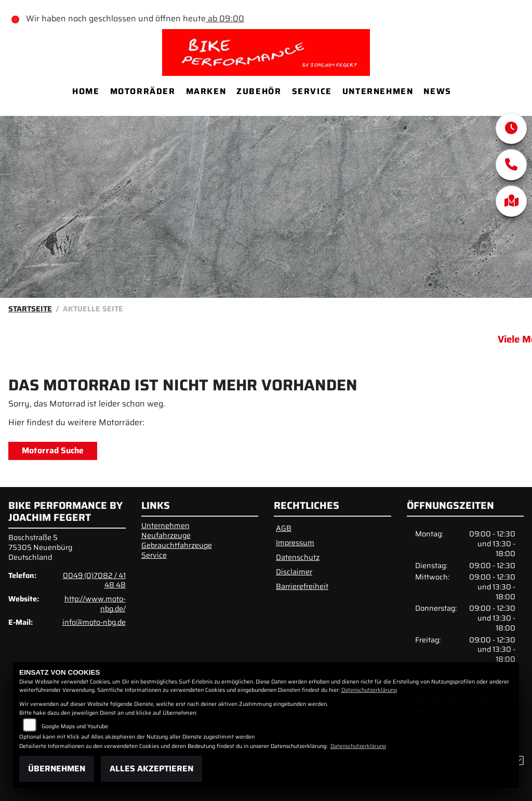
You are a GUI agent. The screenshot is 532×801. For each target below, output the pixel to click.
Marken (206, 91)
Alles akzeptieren (151, 769)
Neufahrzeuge (166, 535)
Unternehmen (378, 91)
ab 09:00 (225, 18)
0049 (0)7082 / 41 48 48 (94, 580)
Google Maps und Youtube (75, 726)
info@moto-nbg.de (94, 622)
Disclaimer (294, 572)
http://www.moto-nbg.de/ (95, 604)
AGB (284, 528)
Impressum (295, 543)
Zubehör (259, 91)
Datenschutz (298, 557)
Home (86, 91)
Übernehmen (57, 769)
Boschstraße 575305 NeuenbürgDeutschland (40, 547)
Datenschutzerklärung (369, 690)
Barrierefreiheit (302, 586)
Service (312, 91)
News (437, 91)
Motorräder (143, 91)
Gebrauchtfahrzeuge (177, 545)
